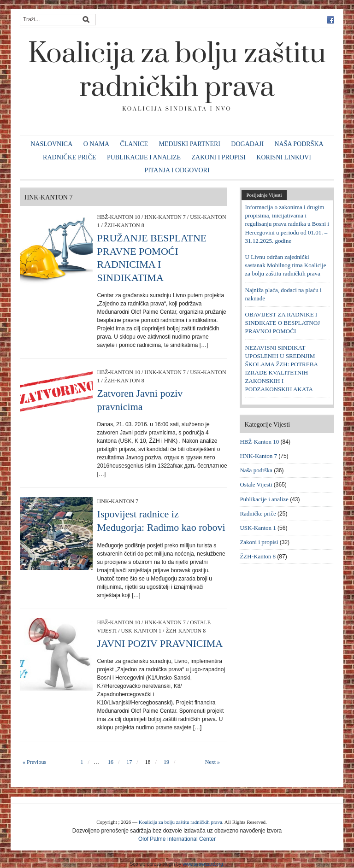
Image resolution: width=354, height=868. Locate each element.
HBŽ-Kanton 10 (119, 217)
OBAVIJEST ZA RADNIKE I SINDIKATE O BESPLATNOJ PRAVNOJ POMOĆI (283, 323)
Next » (212, 762)
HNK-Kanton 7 (165, 217)
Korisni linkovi (284, 157)
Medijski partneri (189, 144)
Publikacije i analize (144, 157)
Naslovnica (51, 144)
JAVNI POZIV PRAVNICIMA (160, 643)
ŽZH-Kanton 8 (124, 225)
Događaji (247, 144)
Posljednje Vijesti (264, 195)
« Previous (34, 762)
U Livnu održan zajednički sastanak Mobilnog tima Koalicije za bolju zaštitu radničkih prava (286, 265)
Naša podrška (299, 144)
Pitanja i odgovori (177, 170)
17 (129, 762)
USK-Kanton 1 (141, 631)
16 (111, 762)
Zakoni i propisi (219, 157)
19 (166, 762)
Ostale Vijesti (256, 484)
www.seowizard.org (203, 864)
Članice (134, 144)
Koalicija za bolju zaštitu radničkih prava (177, 71)
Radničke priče (70, 157)
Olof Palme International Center (177, 839)
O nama (96, 144)
